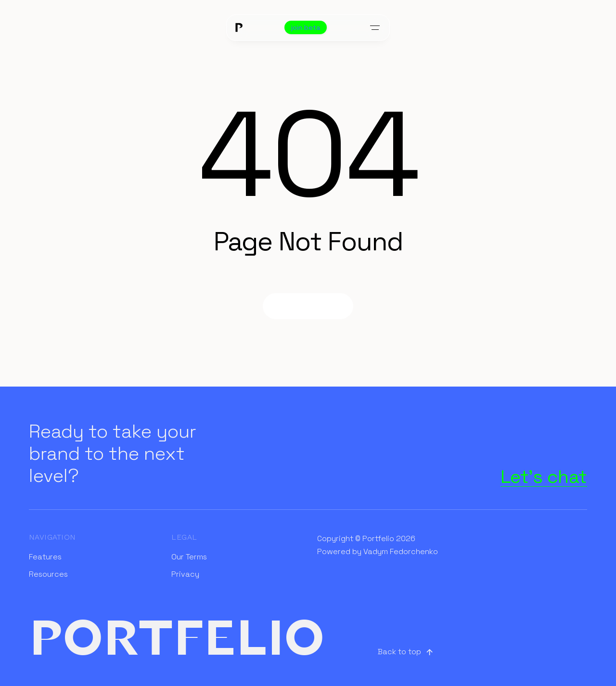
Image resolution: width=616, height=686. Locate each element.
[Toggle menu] (375, 27)
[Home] (239, 27)
